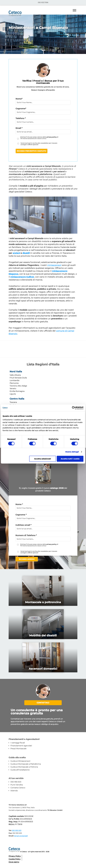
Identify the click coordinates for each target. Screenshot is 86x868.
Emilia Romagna (17, 391)
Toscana (13, 402)
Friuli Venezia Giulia (18, 378)
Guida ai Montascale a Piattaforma (26, 764)
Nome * (19, 504)
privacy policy (52, 137)
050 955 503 (16, 782)
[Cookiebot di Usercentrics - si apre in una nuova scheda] (74, 408)
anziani (16, 253)
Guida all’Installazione (20, 770)
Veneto (13, 389)
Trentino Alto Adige (18, 386)
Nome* (19, 99)
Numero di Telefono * (26, 535)
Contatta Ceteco (18, 788)
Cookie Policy (15, 859)
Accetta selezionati (43, 459)
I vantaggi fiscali (18, 743)
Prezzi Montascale (18, 749)
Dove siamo (14, 862)
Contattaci (43, 703)
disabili (26, 253)
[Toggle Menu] (74, 10)
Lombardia (14, 380)
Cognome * (21, 515)
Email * (19, 128)
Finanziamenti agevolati (21, 746)
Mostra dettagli (72, 452)
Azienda (14, 791)
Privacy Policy (15, 856)
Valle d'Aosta (15, 375)
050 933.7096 (43, 2)
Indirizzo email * (23, 525)
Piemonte (14, 383)
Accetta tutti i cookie (70, 459)
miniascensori (54, 265)
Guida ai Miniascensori (20, 761)
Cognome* (21, 109)
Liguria (13, 394)
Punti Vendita (17, 785)
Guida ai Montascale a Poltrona (24, 767)
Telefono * (21, 118)
